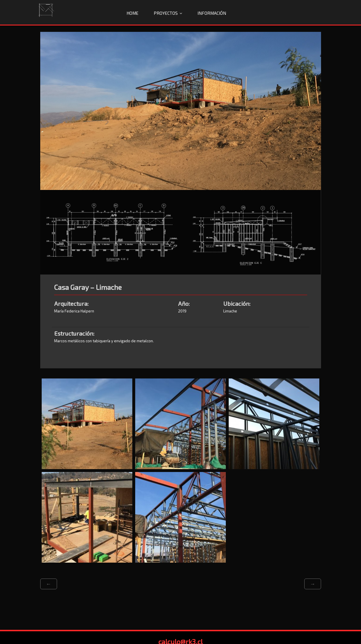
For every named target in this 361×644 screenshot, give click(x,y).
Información (212, 13)
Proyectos (166, 13)
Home (132, 13)
